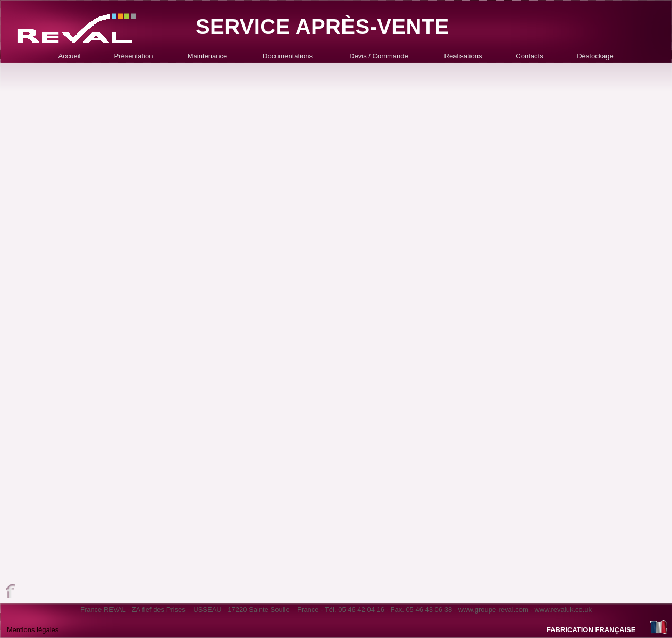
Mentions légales (33, 630)
